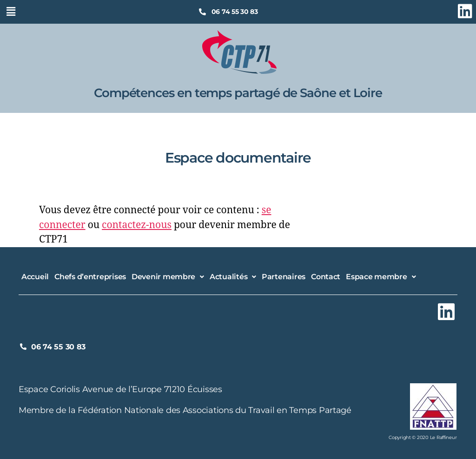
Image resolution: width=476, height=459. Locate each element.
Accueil (35, 277)
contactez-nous (137, 225)
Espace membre (381, 277)
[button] (11, 11)
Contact (326, 277)
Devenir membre (168, 277)
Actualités (233, 277)
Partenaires (284, 277)
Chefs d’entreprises (90, 277)
